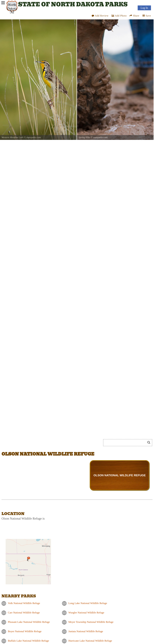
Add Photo (119, 16)
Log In (144, 8)
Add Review (100, 16)
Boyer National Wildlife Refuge (25, 631)
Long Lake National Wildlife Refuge (88, 603)
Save (147, 16)
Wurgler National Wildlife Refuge (86, 613)
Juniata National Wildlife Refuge (86, 631)
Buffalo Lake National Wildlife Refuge (28, 641)
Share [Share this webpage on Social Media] (134, 16)
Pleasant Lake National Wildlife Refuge (29, 622)
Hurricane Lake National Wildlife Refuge (90, 641)
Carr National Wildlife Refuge (24, 613)
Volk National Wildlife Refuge (24, 603)
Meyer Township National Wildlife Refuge (91, 622)
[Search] (126, 443)
